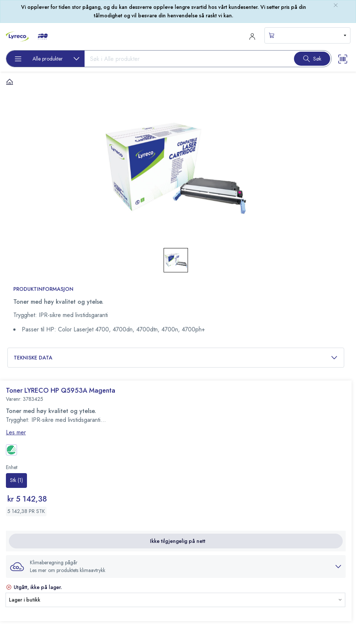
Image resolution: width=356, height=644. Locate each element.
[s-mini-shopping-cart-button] (307, 35)
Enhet (12, 467)
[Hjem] (10, 82)
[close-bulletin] (336, 5)
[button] (176, 566)
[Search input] (186, 59)
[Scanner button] (343, 58)
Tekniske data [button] (176, 358)
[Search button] (312, 59)
